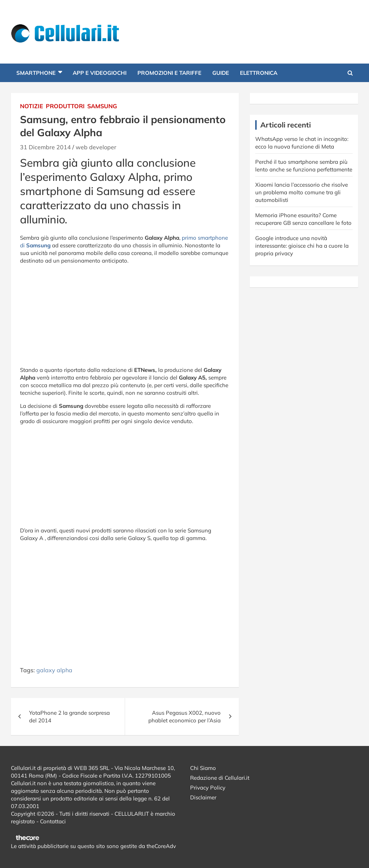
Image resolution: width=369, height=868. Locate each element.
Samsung (102, 106)
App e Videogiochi (100, 73)
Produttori (65, 106)
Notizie (32, 106)
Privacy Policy (208, 788)
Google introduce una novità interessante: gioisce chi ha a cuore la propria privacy (302, 246)
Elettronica (259, 73)
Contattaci (53, 821)
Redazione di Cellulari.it (220, 778)
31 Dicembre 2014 (45, 147)
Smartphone (36, 73)
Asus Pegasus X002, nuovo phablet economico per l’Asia (184, 717)
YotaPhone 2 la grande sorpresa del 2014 (69, 717)
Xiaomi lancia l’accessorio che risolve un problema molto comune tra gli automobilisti (302, 192)
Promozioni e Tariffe (169, 73)
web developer (96, 147)
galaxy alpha (54, 670)
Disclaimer (203, 797)
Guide (221, 73)
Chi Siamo (203, 768)
